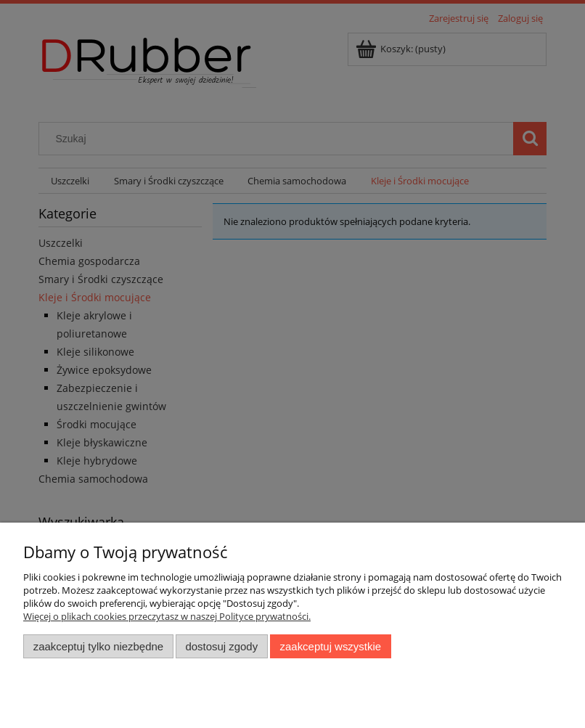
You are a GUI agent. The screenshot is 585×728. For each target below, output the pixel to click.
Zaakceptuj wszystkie (331, 646)
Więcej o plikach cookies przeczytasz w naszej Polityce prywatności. (167, 616)
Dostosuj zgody (221, 646)
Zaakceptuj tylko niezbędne (98, 646)
